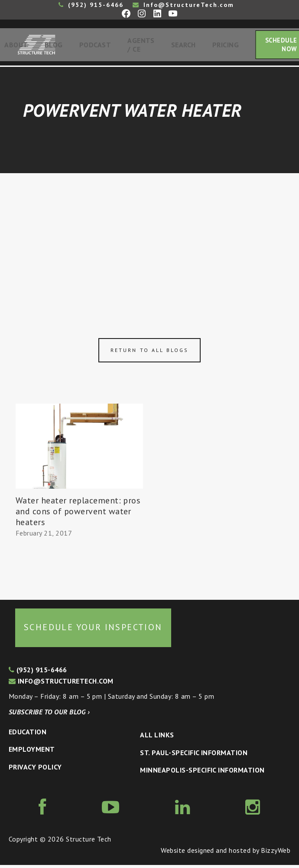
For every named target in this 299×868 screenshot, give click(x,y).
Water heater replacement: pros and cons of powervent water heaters (78, 515)
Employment (32, 753)
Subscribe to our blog (49, 715)
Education (28, 735)
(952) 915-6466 (91, 5)
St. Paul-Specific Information (194, 756)
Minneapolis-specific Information (202, 773)
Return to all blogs (149, 353)
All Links (157, 738)
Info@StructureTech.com (183, 5)
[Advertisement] (149, 242)
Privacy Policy (35, 770)
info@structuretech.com (61, 684)
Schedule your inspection (93, 630)
